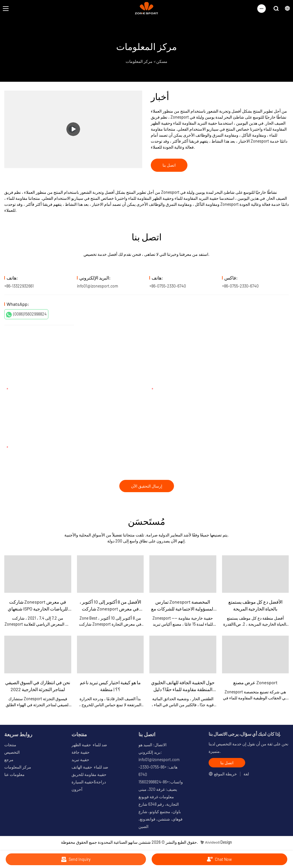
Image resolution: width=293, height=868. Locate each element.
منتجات (10, 745)
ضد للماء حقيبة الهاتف (90, 767)
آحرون (77, 789)
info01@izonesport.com (98, 286)
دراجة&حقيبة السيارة (89, 782)
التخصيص (12, 752)
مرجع (9, 760)
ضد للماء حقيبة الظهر (89, 745)
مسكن (162, 61)
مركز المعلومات (139, 61)
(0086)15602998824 (26, 314)
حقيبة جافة (81, 752)
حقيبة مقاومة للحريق (89, 774)
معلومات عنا (14, 774)
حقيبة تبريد (80, 760)
